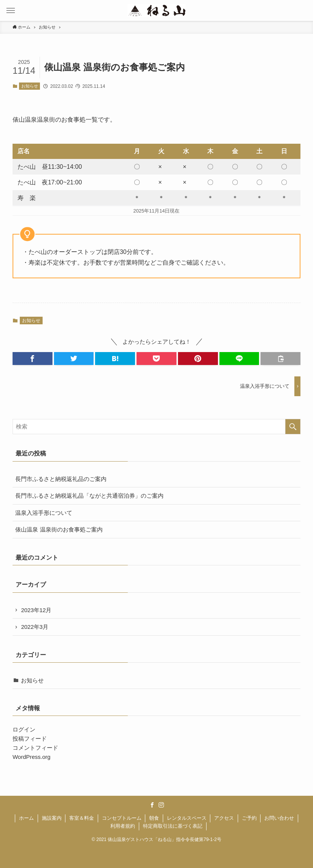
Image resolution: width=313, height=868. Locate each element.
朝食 (154, 818)
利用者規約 (123, 826)
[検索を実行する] (293, 427)
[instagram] (161, 805)
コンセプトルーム (122, 818)
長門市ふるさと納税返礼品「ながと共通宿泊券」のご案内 (89, 496)
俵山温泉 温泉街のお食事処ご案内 (59, 529)
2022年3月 (35, 627)
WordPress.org (32, 757)
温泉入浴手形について (44, 513)
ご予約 (249, 818)
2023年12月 (36, 610)
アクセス (224, 818)
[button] (10, 10)
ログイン (24, 729)
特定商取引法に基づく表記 (173, 826)
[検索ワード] (156, 427)
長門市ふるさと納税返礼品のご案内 (61, 479)
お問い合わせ (279, 818)
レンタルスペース (187, 818)
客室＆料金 (82, 818)
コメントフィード (35, 748)
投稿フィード (30, 739)
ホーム (26, 818)
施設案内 (52, 818)
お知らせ (30, 86)
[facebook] (152, 805)
